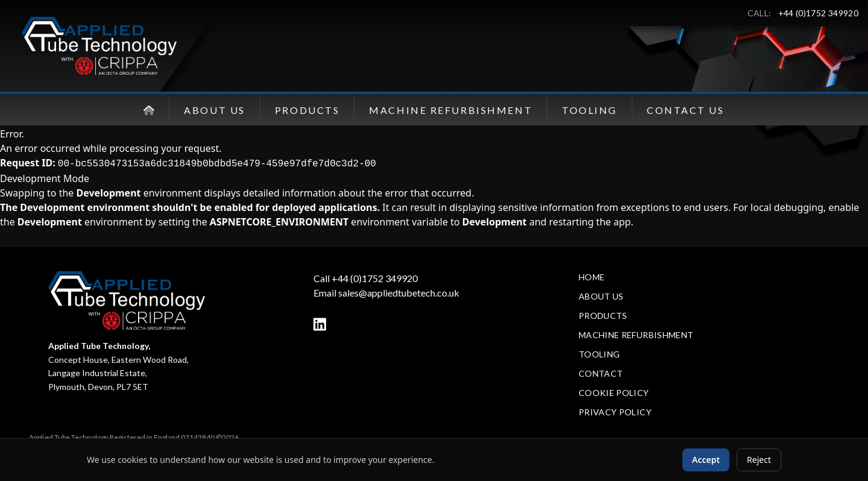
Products (307, 110)
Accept (706, 460)
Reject (759, 460)
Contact (601, 373)
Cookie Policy (614, 393)
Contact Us (686, 110)
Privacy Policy (615, 412)
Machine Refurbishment (451, 110)
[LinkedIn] (320, 324)
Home (592, 277)
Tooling (590, 110)
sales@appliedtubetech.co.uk (399, 293)
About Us (214, 110)
